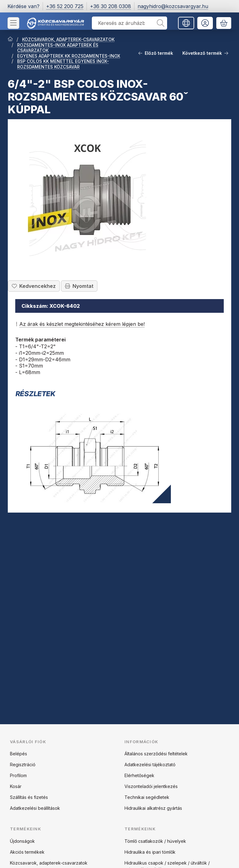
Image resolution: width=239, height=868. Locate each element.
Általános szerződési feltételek (156, 754)
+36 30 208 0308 (110, 6)
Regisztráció (23, 765)
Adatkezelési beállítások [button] (35, 808)
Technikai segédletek (147, 797)
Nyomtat (79, 286)
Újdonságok (22, 841)
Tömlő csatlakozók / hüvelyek (155, 841)
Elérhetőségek (139, 775)
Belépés (19, 754)
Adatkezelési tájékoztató (150, 765)
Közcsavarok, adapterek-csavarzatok (49, 863)
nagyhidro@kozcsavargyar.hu (173, 6)
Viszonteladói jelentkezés (151, 786)
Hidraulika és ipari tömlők (150, 852)
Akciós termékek (27, 852)
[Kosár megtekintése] (224, 23)
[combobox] (129, 23)
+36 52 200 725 (65, 6)
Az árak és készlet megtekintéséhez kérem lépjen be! (80, 324)
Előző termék (156, 53)
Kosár (16, 786)
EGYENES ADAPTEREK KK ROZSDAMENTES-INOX (69, 56)
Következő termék (205, 53)
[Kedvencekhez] (34, 286)
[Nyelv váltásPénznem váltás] (186, 23)
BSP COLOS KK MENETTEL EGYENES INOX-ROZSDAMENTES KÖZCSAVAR (63, 64)
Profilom (18, 775)
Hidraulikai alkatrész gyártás (153, 808)
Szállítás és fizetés (29, 797)
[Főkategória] (10, 40)
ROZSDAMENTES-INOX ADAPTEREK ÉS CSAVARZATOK (58, 48)
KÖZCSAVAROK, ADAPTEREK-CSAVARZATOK (68, 39)
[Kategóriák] (13, 23)
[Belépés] (205, 23)
